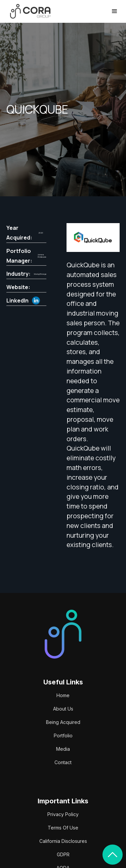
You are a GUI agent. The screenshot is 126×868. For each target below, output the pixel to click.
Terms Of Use (63, 828)
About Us (63, 709)
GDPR (63, 854)
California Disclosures (63, 841)
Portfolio (63, 736)
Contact (63, 762)
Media (63, 749)
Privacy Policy (63, 814)
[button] (115, 11)
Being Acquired (63, 722)
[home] (29, 11)
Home (63, 695)
